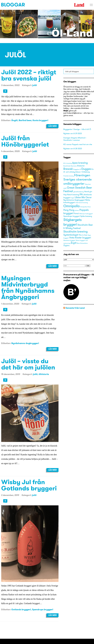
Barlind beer (25, 120)
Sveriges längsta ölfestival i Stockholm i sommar (75, 139)
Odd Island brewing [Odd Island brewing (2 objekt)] (82, 203)
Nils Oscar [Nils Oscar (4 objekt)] (87, 197)
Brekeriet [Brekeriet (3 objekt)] (81, 166)
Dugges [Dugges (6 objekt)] (86, 169)
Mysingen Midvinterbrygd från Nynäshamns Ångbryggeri (28, 287)
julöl (35, 85)
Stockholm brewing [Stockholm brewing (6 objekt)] (76, 231)
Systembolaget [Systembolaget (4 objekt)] (71, 235)
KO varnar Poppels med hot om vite (78, 144)
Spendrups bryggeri (43, 609)
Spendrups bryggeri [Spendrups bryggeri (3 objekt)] (72, 216)
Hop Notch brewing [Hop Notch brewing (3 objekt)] (71, 195)
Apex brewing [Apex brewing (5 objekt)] (80, 163)
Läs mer (53, 126)
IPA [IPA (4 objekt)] (81, 194)
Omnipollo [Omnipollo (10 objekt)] (72, 206)
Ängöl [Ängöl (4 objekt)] (73, 243)
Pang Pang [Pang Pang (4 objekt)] (69, 210)
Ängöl (14, 120)
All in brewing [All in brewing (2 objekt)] (68, 163)
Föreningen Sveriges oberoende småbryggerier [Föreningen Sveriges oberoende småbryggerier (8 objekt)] (78, 179)
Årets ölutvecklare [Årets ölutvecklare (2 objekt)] (82, 243)
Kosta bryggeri (40, 120)
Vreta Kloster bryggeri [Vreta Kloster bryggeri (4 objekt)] (80, 238)
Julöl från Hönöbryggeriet (25, 141)
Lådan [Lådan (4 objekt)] (78, 197)
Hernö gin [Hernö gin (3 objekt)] (88, 192)
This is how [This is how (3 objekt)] (83, 235)
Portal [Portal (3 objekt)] (76, 213)
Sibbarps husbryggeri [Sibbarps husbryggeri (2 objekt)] (86, 214)
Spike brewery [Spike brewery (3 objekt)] (86, 216)
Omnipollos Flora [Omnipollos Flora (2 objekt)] (85, 207)
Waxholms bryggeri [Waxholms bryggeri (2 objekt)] (69, 240)
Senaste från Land (75, 308)
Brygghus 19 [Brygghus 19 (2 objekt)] (77, 169)
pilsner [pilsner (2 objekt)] (77, 210)
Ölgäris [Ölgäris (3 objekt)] (66, 246)
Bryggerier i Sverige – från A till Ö (77, 129)
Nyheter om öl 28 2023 (73, 149)
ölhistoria (44, 374)
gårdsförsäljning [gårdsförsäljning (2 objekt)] (79, 192)
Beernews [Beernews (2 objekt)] (74, 166)
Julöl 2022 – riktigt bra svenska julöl (29, 75)
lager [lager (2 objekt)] (73, 198)
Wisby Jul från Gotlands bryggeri (29, 485)
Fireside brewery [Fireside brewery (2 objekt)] (69, 176)
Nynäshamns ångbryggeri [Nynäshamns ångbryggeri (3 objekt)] (74, 200)
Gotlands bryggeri (21, 609)
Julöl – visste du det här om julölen (28, 364)
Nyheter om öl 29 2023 (73, 133)
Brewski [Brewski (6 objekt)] (68, 169)
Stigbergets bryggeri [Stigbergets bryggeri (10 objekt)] (73, 222)
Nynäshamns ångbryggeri (25, 343)
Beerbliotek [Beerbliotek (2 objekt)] (67, 166)
